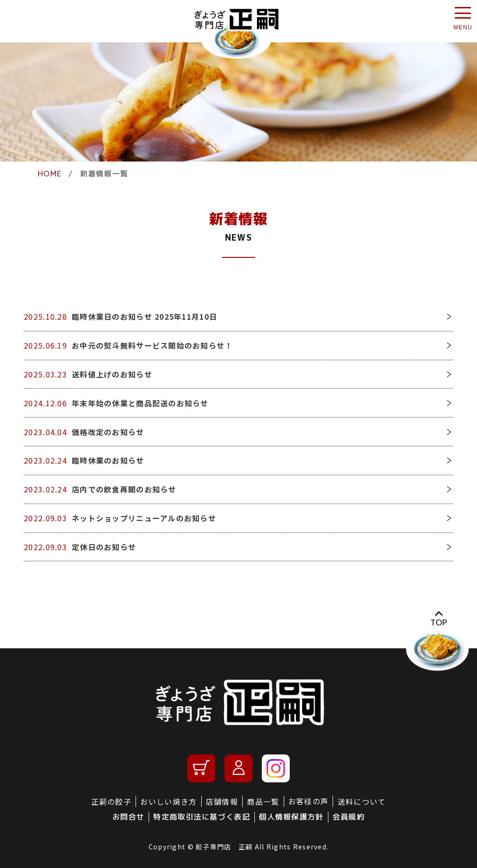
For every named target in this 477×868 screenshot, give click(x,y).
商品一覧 (263, 801)
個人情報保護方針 (291, 817)
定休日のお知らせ (104, 547)
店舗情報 (222, 801)
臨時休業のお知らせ (108, 460)
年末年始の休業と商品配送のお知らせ (140, 403)
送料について (362, 801)
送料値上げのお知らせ (112, 374)
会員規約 (349, 817)
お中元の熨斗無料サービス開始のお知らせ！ (152, 345)
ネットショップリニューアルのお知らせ (144, 518)
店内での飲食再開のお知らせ (124, 489)
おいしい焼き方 (168, 801)
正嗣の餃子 (111, 801)
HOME (50, 174)
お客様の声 (308, 801)
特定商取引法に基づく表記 (201, 817)
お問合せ (128, 817)
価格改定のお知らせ (108, 432)
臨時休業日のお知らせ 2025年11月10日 (144, 316)
